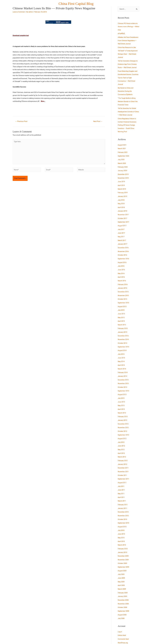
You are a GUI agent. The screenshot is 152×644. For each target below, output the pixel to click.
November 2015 (123, 288)
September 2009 (124, 553)
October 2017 (123, 213)
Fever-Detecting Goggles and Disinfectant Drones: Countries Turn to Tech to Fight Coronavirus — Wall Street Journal (129, 76)
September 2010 (124, 510)
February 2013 (123, 406)
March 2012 (122, 446)
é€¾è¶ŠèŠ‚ (122, 33)
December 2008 (123, 585)
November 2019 (123, 174)
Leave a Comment (19, 12)
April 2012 (121, 442)
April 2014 (121, 356)
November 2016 (123, 246)
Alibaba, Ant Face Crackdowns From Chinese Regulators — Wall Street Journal (128, 40)
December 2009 (123, 542)
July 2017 (121, 224)
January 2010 (123, 539)
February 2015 (123, 321)
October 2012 (123, 421)
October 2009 (123, 549)
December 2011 (123, 456)
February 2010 (123, 535)
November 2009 (123, 546)
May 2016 (121, 267)
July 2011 (121, 474)
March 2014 (122, 360)
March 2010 (122, 532)
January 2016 (123, 281)
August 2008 (122, 599)
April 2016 (121, 271)
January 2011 (123, 496)
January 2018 (123, 206)
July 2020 (121, 156)
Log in (120, 616)
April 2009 (121, 571)
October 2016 (123, 249)
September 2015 (124, 296)
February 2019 (123, 188)
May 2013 (121, 396)
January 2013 (123, 410)
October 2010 (123, 506)
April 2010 (121, 528)
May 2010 (121, 524)
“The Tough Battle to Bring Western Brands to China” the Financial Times (128, 99)
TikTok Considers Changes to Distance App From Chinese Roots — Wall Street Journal (128, 63)
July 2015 (121, 303)
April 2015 (121, 313)
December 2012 (123, 414)
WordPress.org (123, 627)
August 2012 (122, 428)
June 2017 (121, 228)
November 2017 (123, 210)
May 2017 (121, 231)
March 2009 (122, 574)
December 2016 (123, 242)
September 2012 (124, 424)
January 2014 (123, 367)
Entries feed (122, 620)
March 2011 (122, 489)
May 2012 (121, 439)
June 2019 (121, 178)
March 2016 (122, 274)
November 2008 (123, 589)
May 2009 (121, 567)
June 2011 (121, 478)
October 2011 (123, 464)
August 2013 (122, 385)
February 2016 (123, 278)
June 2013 (121, 392)
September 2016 (124, 253)
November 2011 (123, 460)
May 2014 (121, 353)
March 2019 (122, 185)
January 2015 (123, 324)
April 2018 (121, 203)
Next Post (98, 121)
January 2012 (123, 453)
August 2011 (122, 471)
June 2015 (121, 306)
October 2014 (123, 335)
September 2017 (124, 217)
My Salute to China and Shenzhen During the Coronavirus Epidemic (126, 89)
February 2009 (123, 578)
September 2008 (124, 596)
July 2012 (121, 431)
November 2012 (123, 417)
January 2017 (123, 238)
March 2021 (122, 146)
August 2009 (122, 557)
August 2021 (122, 142)
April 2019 (121, 181)
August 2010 (122, 514)
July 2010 (121, 517)
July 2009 (121, 560)
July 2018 (121, 195)
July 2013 (121, 389)
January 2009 (123, 582)
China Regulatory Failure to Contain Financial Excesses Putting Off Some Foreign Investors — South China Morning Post (127, 122)
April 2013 (121, 399)
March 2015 (122, 317)
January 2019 (123, 192)
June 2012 (121, 435)
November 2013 (123, 374)
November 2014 (123, 331)
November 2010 (123, 503)
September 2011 (124, 467)
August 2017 (122, 220)
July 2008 (121, 603)
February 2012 (123, 449)
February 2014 (123, 363)
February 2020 (123, 163)
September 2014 (124, 338)
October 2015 (123, 292)
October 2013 (123, 378)
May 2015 (121, 310)
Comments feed (123, 623)
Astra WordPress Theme (96, 638)
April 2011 (121, 485)
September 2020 (124, 153)
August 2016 (122, 256)
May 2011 (121, 481)
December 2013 (123, 371)
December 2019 (123, 171)
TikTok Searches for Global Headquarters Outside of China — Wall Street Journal (127, 109)
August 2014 (122, 342)
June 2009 (121, 564)
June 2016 (121, 263)
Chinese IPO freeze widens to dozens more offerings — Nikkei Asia (128, 27)
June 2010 (121, 521)
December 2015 (123, 285)
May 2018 (121, 199)
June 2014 (121, 349)
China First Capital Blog (76, 4)
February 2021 (123, 149)
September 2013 (124, 381)
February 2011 (123, 492)
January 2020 (123, 167)
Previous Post (22, 121)
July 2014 (121, 346)
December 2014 (123, 328)
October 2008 (123, 592)
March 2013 (122, 403)
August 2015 (122, 299)
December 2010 (123, 499)
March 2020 (122, 160)
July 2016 (121, 260)
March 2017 (122, 235)
